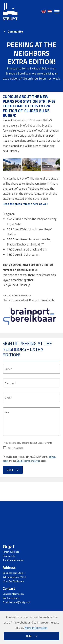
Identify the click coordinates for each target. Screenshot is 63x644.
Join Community (11, 598)
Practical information (13, 560)
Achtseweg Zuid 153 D (14, 577)
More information (36, 628)
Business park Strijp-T (14, 573)
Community (15, 31)
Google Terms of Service (28, 480)
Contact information (13, 594)
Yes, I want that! (16, 467)
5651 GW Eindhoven (13, 581)
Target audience (11, 552)
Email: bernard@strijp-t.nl (16, 602)
